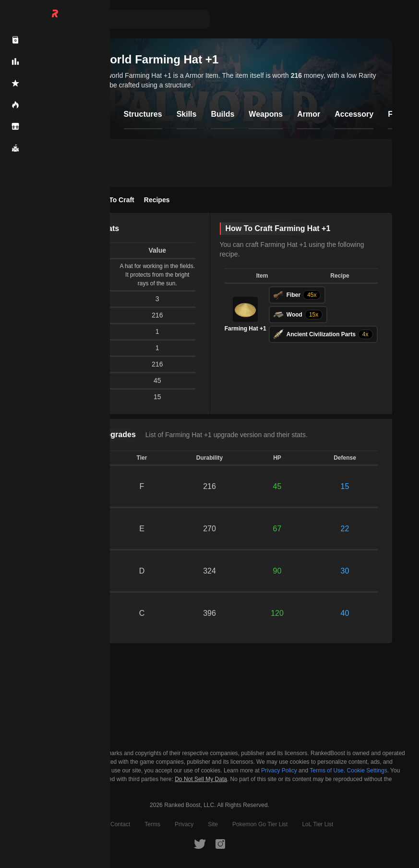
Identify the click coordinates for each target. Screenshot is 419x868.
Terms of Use (327, 770)
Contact (120, 824)
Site (213, 824)
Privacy (184, 824)
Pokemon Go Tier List (260, 824)
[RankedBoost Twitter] (200, 844)
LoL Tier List (317, 824)
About (89, 824)
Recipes (157, 200)
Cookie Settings (367, 770)
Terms (152, 824)
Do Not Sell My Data (201, 779)
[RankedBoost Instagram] (220, 844)
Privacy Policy (279, 770)
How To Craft (114, 200)
